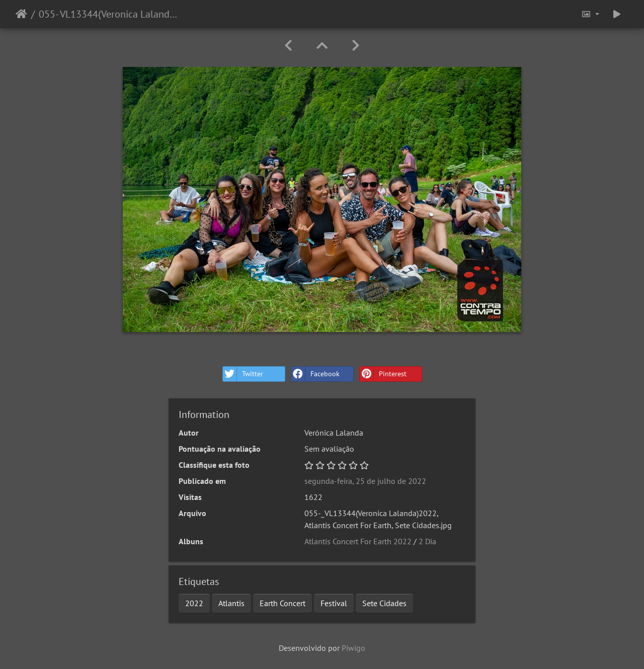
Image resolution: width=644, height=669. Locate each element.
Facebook (315, 374)
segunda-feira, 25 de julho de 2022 (365, 481)
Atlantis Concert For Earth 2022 (358, 541)
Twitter (243, 374)
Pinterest (383, 374)
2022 (194, 603)
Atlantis (231, 603)
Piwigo (353, 648)
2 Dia (427, 541)
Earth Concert (283, 603)
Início (21, 14)
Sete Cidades (384, 603)
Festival (334, 603)
